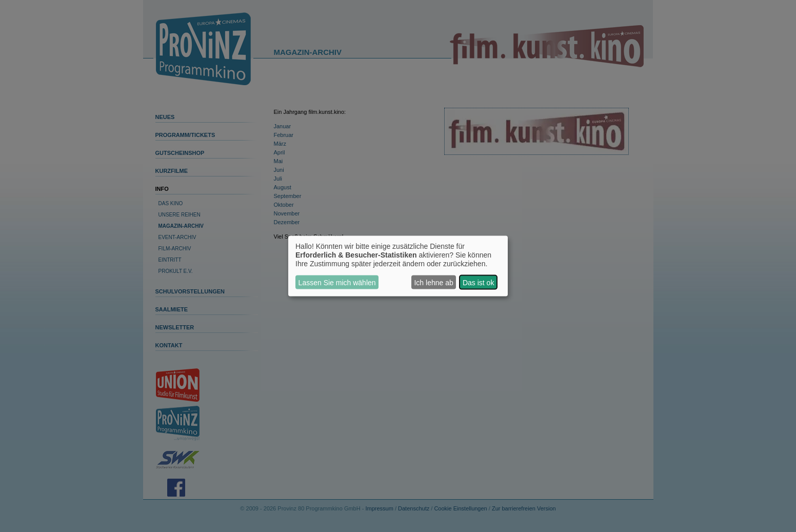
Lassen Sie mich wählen (337, 282)
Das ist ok (478, 282)
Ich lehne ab (433, 282)
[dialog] (398, 266)
